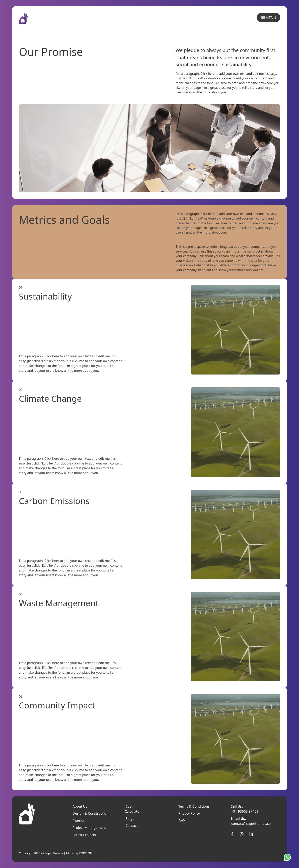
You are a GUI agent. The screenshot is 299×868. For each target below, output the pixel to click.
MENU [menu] (268, 18)
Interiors (79, 821)
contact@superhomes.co (251, 824)
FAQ (182, 821)
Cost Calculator (133, 809)
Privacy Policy (189, 813)
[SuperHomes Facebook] (232, 834)
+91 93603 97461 (245, 811)
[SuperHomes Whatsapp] (288, 857)
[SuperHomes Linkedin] (251, 834)
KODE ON (86, 853)
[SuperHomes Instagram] (242, 834)
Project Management (89, 828)
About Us (80, 806)
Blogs (130, 819)
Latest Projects (84, 835)
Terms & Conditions (194, 806)
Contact (132, 826)
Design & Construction (90, 813)
